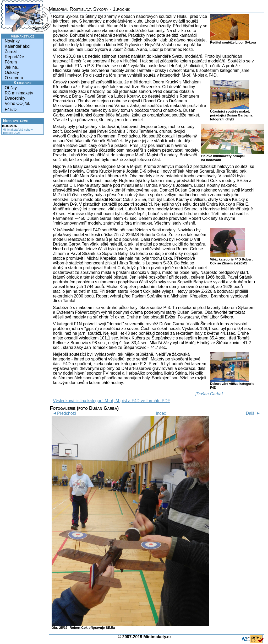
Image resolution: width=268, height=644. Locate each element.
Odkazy (12, 73)
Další (254, 413)
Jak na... (13, 67)
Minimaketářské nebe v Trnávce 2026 (18, 131)
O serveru (14, 78)
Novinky (12, 41)
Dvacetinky (15, 98)
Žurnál (11, 52)
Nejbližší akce (15, 121)
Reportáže (14, 57)
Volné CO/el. (17, 104)
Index (161, 413)
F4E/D (11, 110)
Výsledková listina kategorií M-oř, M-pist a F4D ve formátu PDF (111, 401)
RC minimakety (19, 93)
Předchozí (64, 413)
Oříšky (11, 88)
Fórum (11, 62)
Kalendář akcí (18, 46)
